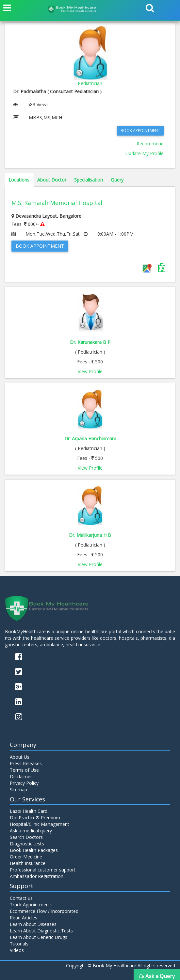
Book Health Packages (34, 850)
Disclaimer (21, 776)
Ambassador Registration (37, 876)
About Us (20, 757)
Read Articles (24, 918)
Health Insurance (28, 863)
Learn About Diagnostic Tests (41, 931)
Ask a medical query (31, 831)
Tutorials (19, 944)
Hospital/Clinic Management (40, 824)
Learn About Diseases (33, 924)
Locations (19, 180)
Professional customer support (43, 870)
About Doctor (52, 180)
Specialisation (89, 180)
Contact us (21, 898)
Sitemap (18, 790)
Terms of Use (24, 770)
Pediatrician (90, 83)
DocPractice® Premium (35, 818)
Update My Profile (145, 153)
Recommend (150, 144)
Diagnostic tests (27, 844)
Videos (17, 950)
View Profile (90, 371)
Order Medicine (26, 857)
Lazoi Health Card (29, 811)
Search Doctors (26, 837)
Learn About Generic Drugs (39, 937)
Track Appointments (31, 905)
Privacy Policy (24, 783)
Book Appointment (140, 131)
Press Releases (26, 763)
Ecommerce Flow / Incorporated (44, 911)
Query (117, 180)
